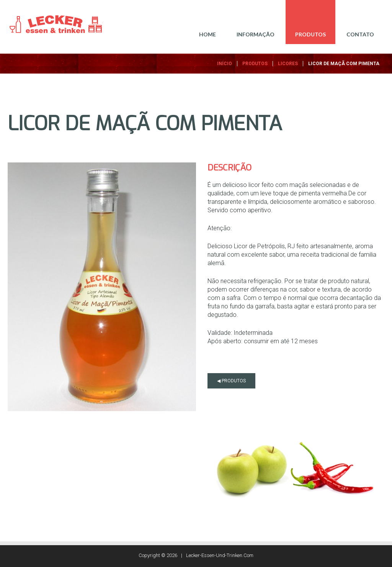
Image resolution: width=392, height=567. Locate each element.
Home (207, 34)
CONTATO (360, 34)
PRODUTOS (310, 34)
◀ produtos (231, 381)
